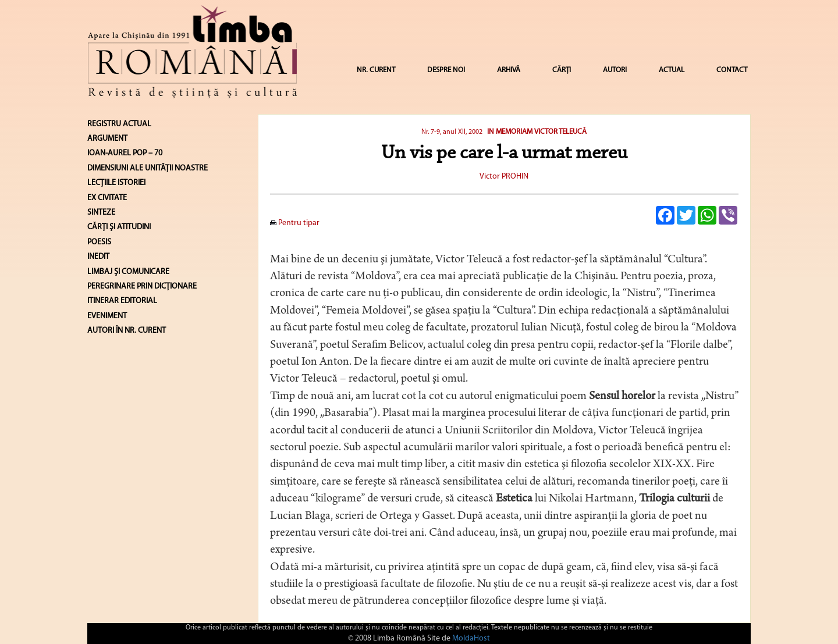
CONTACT (732, 70)
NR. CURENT (376, 70)
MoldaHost (471, 638)
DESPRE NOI (446, 70)
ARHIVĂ (509, 70)
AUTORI (615, 70)
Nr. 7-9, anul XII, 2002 (452, 132)
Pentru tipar (295, 223)
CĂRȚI (562, 70)
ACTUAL (672, 70)
